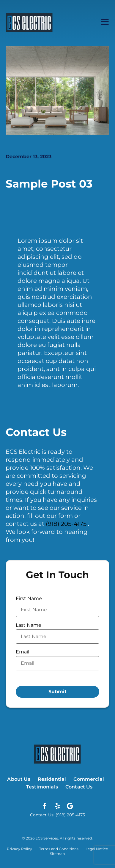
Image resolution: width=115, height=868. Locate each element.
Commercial (89, 779)
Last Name (29, 625)
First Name (29, 598)
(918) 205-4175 (67, 524)
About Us (19, 779)
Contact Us (79, 787)
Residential (52, 779)
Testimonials (42, 787)
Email (22, 652)
